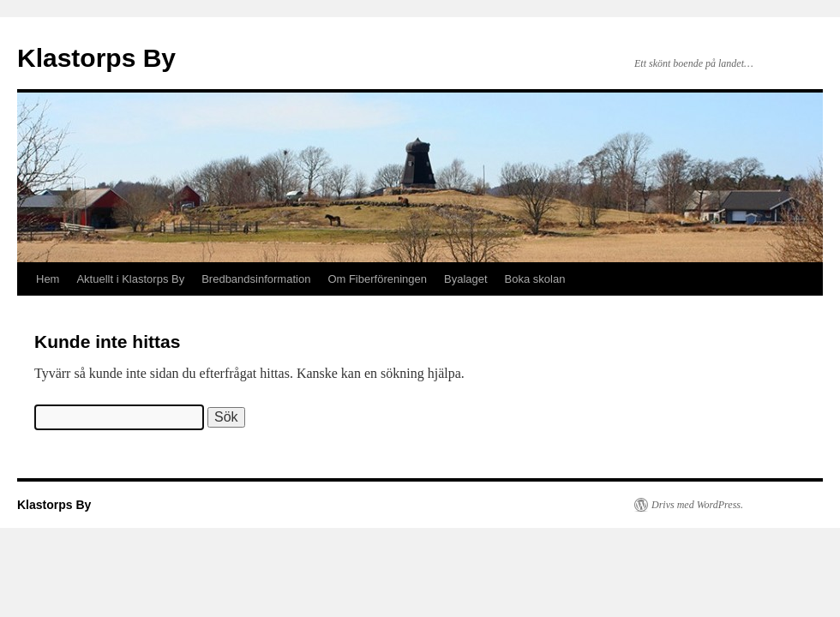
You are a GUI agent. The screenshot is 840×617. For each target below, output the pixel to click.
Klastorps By (96, 58)
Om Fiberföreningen (377, 279)
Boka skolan (535, 279)
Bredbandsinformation (256, 279)
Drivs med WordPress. (697, 505)
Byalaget (466, 279)
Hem (48, 279)
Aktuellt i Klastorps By (130, 279)
